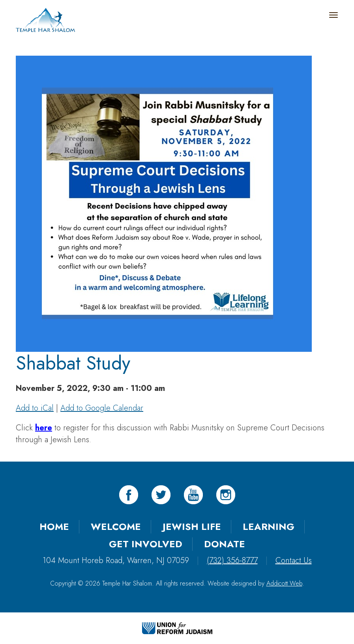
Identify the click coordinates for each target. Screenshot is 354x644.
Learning (269, 527)
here (44, 428)
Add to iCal (35, 408)
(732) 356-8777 (232, 560)
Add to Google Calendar (102, 408)
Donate (225, 544)
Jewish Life (192, 527)
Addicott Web (284, 583)
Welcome (116, 527)
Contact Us (294, 560)
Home (54, 527)
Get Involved (146, 544)
